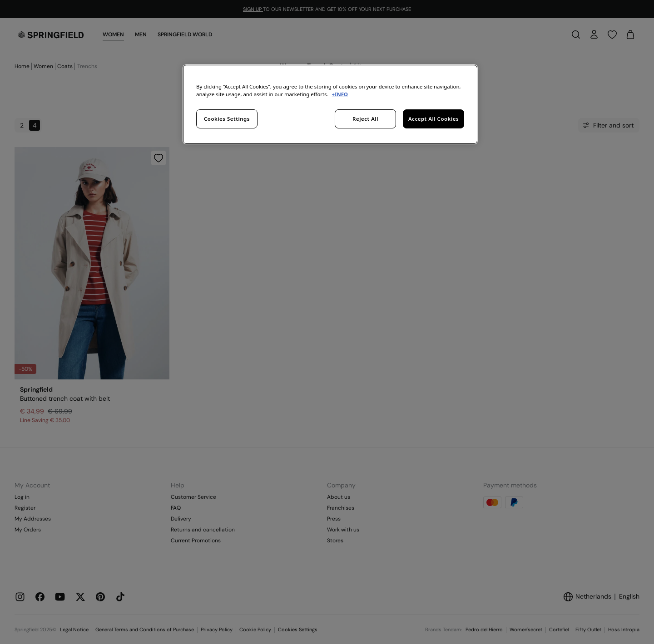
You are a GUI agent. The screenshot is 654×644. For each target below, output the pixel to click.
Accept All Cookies (434, 119)
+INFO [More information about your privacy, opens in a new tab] (340, 94)
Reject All (365, 119)
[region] (330, 104)
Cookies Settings (227, 119)
